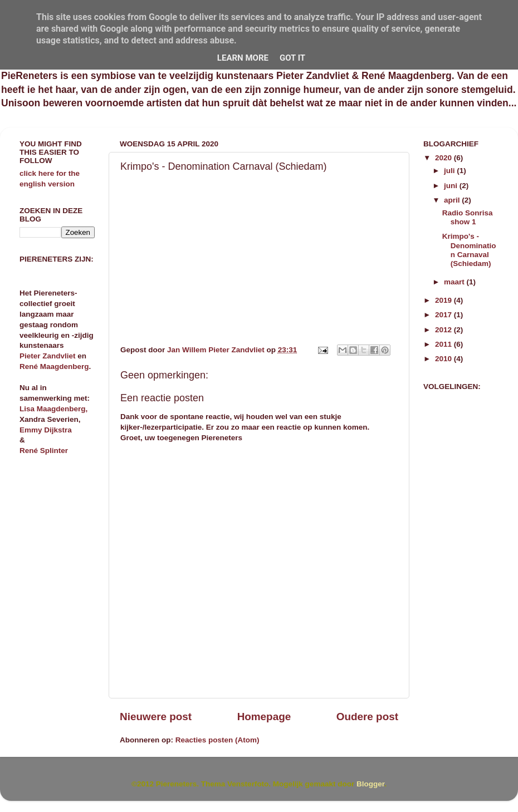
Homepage (264, 717)
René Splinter (44, 451)
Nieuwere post (156, 717)
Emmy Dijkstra (46, 430)
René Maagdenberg (54, 366)
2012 (444, 330)
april (453, 200)
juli (450, 171)
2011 (444, 344)
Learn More (243, 58)
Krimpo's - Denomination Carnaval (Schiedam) (469, 250)
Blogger (370, 784)
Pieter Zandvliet (48, 356)
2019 (444, 300)
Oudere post (367, 717)
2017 (444, 315)
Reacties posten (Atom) (218, 740)
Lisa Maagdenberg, (53, 409)
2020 (444, 158)
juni (452, 186)
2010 (444, 359)
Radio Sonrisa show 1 (468, 217)
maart (455, 282)
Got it (292, 58)
